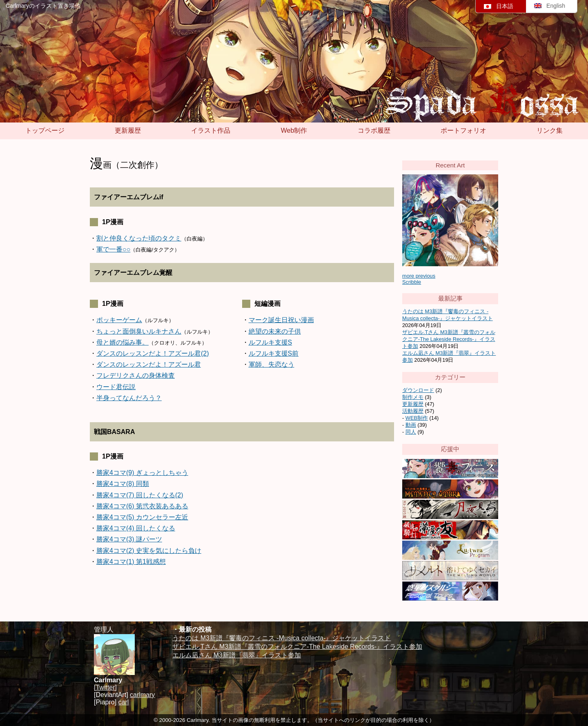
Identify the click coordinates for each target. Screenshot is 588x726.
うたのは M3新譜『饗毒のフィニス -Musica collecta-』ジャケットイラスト (282, 638)
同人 (411, 432)
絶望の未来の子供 (275, 331)
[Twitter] (105, 687)
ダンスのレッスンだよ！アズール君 (149, 364)
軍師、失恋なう (272, 364)
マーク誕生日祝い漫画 (281, 320)
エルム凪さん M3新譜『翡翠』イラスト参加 (237, 655)
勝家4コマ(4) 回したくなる (136, 528)
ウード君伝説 (116, 387)
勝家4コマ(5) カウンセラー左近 (142, 517)
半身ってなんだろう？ (129, 398)
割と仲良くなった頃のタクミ (139, 238)
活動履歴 (413, 411)
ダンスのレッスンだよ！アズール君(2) (153, 353)
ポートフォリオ (463, 130)
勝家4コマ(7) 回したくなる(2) (140, 495)
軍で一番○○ (113, 249)
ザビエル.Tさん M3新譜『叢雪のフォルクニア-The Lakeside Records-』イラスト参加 (449, 339)
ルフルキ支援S (271, 342)
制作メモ (413, 397)
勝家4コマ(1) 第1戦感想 (131, 562)
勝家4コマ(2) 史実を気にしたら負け (149, 551)
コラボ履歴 (374, 130)
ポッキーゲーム (119, 320)
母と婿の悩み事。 (122, 342)
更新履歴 (128, 130)
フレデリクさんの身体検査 (136, 375)
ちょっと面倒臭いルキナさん (139, 331)
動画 (411, 425)
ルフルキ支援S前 (274, 353)
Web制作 (294, 130)
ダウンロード (418, 390)
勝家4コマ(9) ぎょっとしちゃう (142, 473)
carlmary (142, 695)
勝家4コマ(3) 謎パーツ (129, 539)
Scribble (412, 282)
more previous (419, 276)
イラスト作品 (211, 130)
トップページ (45, 130)
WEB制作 (417, 418)
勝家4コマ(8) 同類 (123, 484)
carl (124, 702)
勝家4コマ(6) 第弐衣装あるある (142, 506)
